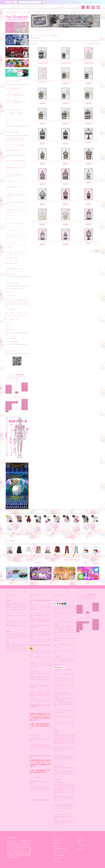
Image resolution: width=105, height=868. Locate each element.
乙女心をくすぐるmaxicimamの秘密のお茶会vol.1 (17, 334)
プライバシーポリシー (59, 852)
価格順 (93, 43)
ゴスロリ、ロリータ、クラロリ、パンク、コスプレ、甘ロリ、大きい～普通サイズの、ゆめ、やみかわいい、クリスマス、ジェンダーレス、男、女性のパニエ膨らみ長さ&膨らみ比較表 (17, 302)
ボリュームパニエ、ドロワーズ (13, 109)
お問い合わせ (76, 7)
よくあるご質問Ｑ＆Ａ (11, 309)
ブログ (68, 7)
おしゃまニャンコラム (11, 295)
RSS (55, 861)
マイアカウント (81, 837)
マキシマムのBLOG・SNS (12, 319)
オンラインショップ (10, 292)
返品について (57, 846)
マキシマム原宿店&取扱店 (12, 342)
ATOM (58, 861)
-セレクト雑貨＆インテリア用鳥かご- (42, 30)
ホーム (7, 7)
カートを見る (81, 846)
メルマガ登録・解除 (59, 7)
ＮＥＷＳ (8, 326)
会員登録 (80, 840)
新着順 (98, 43)
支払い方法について (59, 840)
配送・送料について (59, 843)
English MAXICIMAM (11, 338)
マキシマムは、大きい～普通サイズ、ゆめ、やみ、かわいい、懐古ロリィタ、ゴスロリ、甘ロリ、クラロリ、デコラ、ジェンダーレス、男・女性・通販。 (48, 12)
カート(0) (96, 2)
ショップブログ (57, 858)
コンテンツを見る (39, 7)
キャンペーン (9, 323)
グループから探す (27, 7)
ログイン (86, 2)
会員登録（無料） (76, 2)
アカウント (64, 2)
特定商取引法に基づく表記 (60, 849)
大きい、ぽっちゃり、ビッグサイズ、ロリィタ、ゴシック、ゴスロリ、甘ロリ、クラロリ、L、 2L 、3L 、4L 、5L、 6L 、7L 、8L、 (17, 314)
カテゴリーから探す (15, 7)
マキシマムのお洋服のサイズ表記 (14, 289)
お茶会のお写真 (9, 330)
